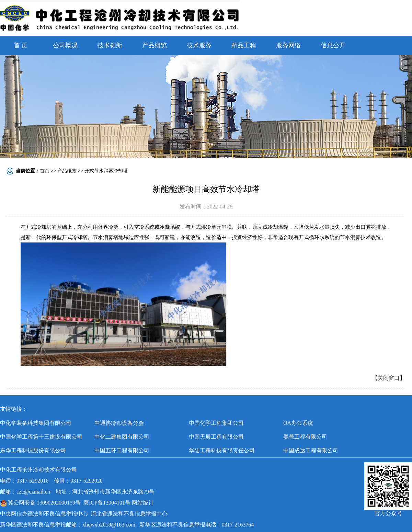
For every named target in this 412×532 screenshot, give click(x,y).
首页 (45, 171)
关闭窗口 (389, 378)
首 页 (21, 45)
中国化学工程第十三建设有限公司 (41, 437)
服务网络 (288, 45)
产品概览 (154, 45)
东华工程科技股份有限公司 (33, 450)
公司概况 (65, 45)
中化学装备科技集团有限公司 (36, 423)
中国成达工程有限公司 (311, 450)
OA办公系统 (298, 423)
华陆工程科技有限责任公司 (222, 450)
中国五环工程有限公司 (122, 450)
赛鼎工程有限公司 (305, 437)
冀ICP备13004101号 (107, 503)
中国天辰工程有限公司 (216, 437)
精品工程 (244, 45)
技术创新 (110, 45)
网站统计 (143, 503)
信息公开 (333, 45)
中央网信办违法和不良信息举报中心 (44, 514)
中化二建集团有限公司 (122, 437)
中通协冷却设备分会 (119, 423)
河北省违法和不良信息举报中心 (129, 514)
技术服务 (199, 45)
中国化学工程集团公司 (216, 423)
